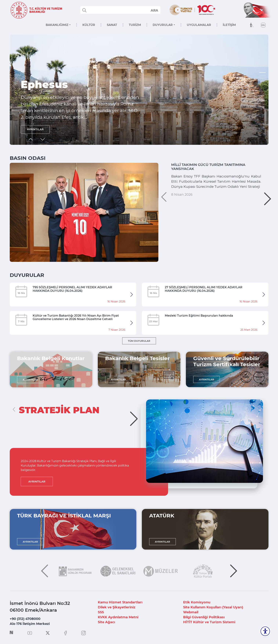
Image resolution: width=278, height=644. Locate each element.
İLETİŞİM (229, 25)
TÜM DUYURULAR (139, 341)
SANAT (112, 25)
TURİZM (135, 25)
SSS (101, 612)
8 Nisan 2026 (182, 215)
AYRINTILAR (37, 129)
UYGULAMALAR (199, 25)
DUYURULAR (163, 25)
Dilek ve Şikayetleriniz (117, 607)
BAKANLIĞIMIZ (57, 25)
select (154, 10)
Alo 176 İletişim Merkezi (30, 624)
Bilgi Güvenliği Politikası (204, 617)
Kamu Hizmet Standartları (120, 602)
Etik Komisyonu (197, 602)
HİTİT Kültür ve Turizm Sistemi (209, 622)
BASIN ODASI (28, 158)
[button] (263, 73)
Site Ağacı (106, 622)
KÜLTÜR (89, 25)
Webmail (191, 612)
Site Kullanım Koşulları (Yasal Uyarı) (213, 607)
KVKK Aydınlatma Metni (118, 617)
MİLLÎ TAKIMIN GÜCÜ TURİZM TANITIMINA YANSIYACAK (205, 168)
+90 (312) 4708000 (25, 619)
